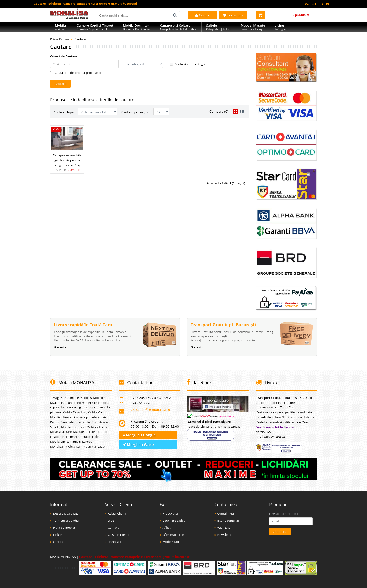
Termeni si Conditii (66, 521)
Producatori (171, 513)
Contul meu (226, 513)
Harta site (115, 542)
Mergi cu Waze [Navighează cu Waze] (138, 445)
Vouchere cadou (174, 521)
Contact (113, 528)
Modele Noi (171, 542)
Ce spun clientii (118, 535)
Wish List (224, 528)
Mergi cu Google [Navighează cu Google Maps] (139, 435)
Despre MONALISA (66, 513)
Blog (111, 521)
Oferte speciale (173, 535)
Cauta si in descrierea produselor (76, 73)
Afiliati (167, 528)
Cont (202, 15)
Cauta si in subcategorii (189, 64)
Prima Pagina (59, 39)
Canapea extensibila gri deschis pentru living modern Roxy (67, 160)
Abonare (280, 532)
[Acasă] (69, 18)
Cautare (80, 39)
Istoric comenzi (228, 521)
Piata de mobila (64, 528)
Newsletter (225, 535)
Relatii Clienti (117, 513)
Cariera (58, 542)
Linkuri (58, 535)
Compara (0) (217, 111)
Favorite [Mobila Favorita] (233, 15)
